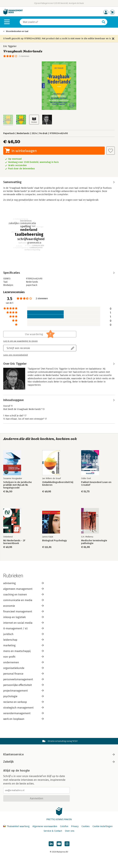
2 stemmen (24, 56)
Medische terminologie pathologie (94, 542)
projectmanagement (24, 691)
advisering (24, 583)
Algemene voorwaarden (45, 826)
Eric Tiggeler (10, 46)
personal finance (24, 674)
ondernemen (24, 662)
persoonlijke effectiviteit (24, 685)
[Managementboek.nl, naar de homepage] (13, 14)
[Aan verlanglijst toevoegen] (111, 151)
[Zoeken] (60, 22)
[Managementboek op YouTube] (59, 844)
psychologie (24, 696)
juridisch (24, 634)
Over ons (70, 831)
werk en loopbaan (24, 719)
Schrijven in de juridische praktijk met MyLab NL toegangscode (18, 485)
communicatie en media (24, 600)
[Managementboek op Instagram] (67, 844)
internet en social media (24, 623)
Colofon (64, 826)
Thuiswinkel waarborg (17, 826)
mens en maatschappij (24, 651)
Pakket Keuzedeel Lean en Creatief (96, 484)
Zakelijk (59, 762)
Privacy (75, 826)
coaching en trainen (24, 595)
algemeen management (24, 589)
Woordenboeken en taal (17, 31)
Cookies (86, 826)
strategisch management (24, 708)
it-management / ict (24, 628)
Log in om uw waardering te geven (20, 341)
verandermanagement (24, 713)
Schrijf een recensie (18, 348)
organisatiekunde (24, 668)
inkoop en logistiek (24, 617)
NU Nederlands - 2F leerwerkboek (14, 542)
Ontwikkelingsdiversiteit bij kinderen (58, 484)
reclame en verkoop (24, 702)
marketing (24, 645)
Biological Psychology (55, 541)
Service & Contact (53, 831)
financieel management (24, 611)
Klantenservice (59, 754)
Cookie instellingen (102, 826)
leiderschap (24, 640)
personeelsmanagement (24, 679)
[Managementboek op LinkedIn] (51, 844)
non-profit (24, 657)
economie (24, 606)
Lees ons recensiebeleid (16, 355)
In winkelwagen (24, 151)
